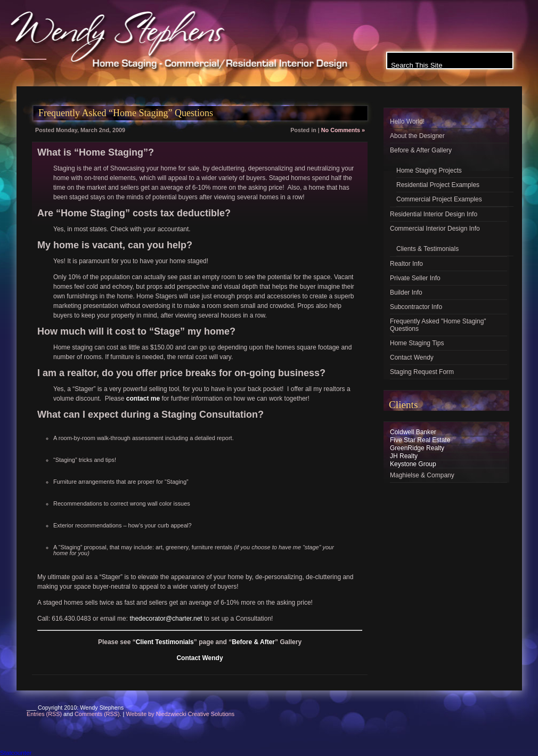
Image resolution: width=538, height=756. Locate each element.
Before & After (253, 642)
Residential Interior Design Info (434, 214)
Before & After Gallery (421, 150)
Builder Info (406, 292)
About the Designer (417, 136)
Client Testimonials (165, 642)
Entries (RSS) (44, 714)
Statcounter (16, 753)
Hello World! (407, 121)
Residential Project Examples (438, 185)
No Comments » (343, 130)
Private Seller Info (415, 278)
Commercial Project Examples (439, 199)
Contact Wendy (199, 658)
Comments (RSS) (97, 714)
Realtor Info (406, 264)
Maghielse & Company (422, 475)
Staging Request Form (422, 372)
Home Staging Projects (429, 170)
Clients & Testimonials (427, 249)
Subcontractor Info (416, 307)
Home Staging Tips (417, 343)
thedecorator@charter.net (166, 619)
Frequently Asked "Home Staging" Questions (438, 325)
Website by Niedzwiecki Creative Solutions (180, 714)
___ (34, 52)
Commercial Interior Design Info (435, 229)
